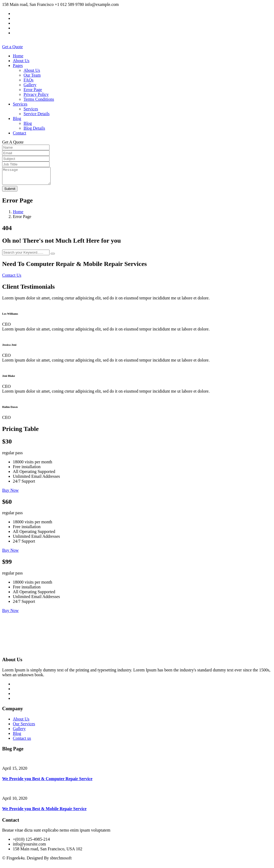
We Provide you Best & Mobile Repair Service (44, 812)
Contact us (22, 741)
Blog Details (34, 128)
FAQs (28, 80)
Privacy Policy (36, 94)
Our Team (32, 75)
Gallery (30, 85)
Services (20, 104)
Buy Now (10, 493)
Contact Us (12, 278)
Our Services (24, 727)
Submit (10, 192)
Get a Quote (12, 47)
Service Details (37, 114)
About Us (21, 61)
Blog (17, 119)
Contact (20, 133)
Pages (18, 65)
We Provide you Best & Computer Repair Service (47, 782)
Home (18, 56)
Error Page (33, 90)
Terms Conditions (39, 99)
